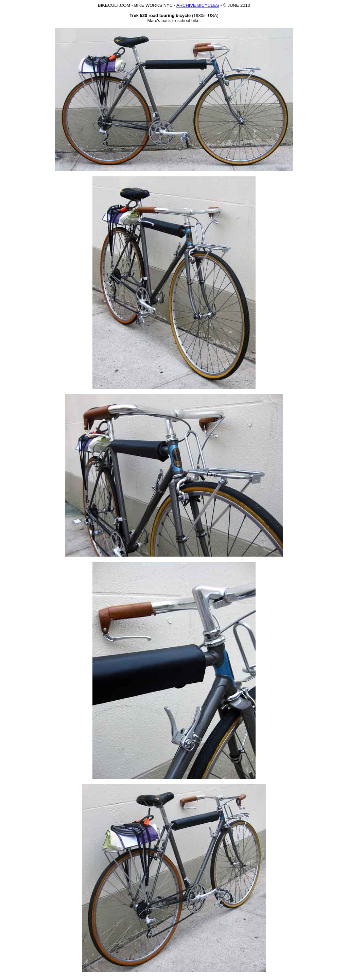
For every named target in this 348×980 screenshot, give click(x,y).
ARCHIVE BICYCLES (198, 5)
